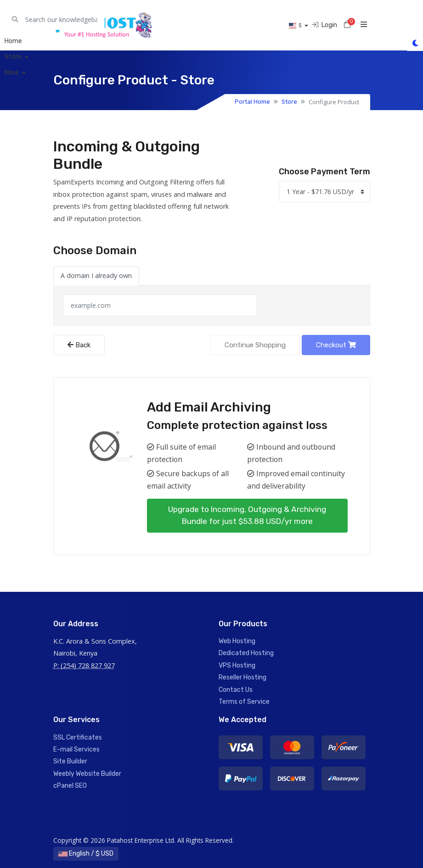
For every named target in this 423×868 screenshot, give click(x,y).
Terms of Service (244, 702)
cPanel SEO (70, 786)
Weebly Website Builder (87, 774)
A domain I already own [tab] (96, 275)
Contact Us (236, 690)
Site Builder (70, 761)
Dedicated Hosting (246, 653)
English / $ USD (86, 854)
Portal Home (252, 102)
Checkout (336, 345)
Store (289, 102)
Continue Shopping (255, 345)
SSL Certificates (78, 737)
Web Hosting (237, 641)
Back (79, 345)
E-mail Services (76, 749)
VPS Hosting (237, 665)
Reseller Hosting (243, 677)
